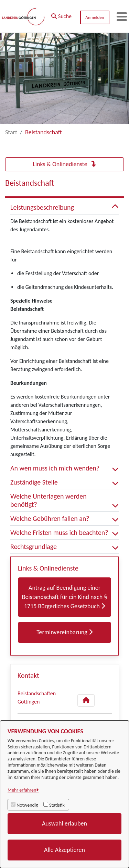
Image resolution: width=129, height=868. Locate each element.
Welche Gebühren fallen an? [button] (64, 518)
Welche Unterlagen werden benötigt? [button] (64, 500)
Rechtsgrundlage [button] (64, 547)
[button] (61, 15)
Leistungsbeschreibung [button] (64, 207)
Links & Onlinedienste (64, 164)
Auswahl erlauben (64, 823)
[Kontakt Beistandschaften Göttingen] (86, 700)
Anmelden (95, 17)
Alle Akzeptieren (64, 850)
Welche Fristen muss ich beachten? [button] (64, 533)
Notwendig (27, 805)
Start (11, 132)
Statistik (57, 805)
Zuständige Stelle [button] (64, 482)
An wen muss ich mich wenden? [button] (64, 468)
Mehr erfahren (22, 790)
